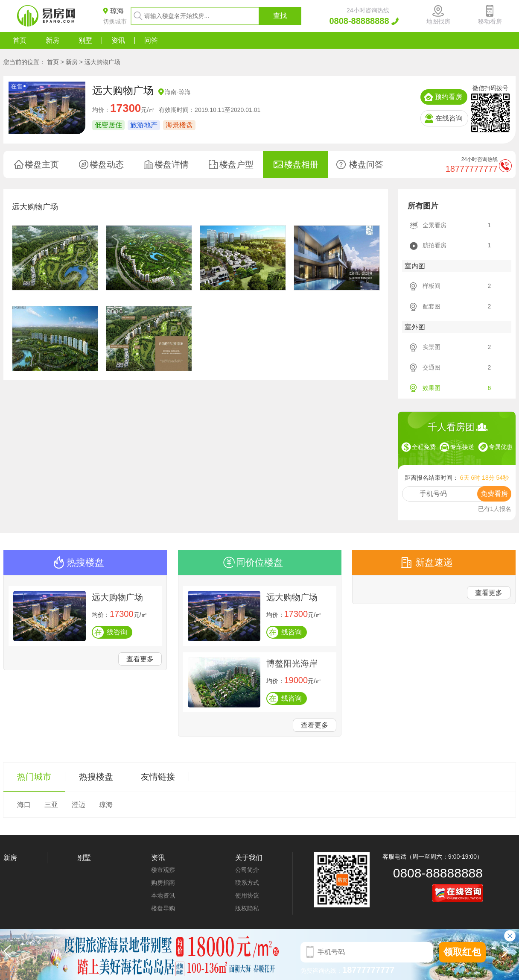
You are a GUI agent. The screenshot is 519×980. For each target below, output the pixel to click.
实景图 (432, 347)
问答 (151, 40)
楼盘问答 (366, 164)
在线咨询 (449, 118)
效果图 (432, 388)
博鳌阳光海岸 (292, 663)
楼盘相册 (301, 164)
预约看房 (449, 97)
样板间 (432, 286)
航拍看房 (434, 245)
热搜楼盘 (96, 777)
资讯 (118, 40)
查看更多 (140, 659)
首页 (20, 40)
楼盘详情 (172, 164)
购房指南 (163, 883)
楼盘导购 (163, 908)
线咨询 (110, 632)
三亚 (51, 805)
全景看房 (434, 225)
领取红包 (462, 952)
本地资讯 (163, 895)
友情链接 (158, 777)
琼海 (185, 92)
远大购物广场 (102, 62)
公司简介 (247, 870)
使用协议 (247, 895)
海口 (24, 805)
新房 (52, 40)
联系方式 (247, 883)
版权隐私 (247, 908)
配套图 (432, 306)
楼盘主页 (42, 164)
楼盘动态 (107, 164)
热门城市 (34, 777)
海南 (171, 92)
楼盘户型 (236, 164)
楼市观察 (163, 870)
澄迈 (79, 805)
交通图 (432, 367)
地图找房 (438, 21)
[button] (507, 954)
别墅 (85, 40)
